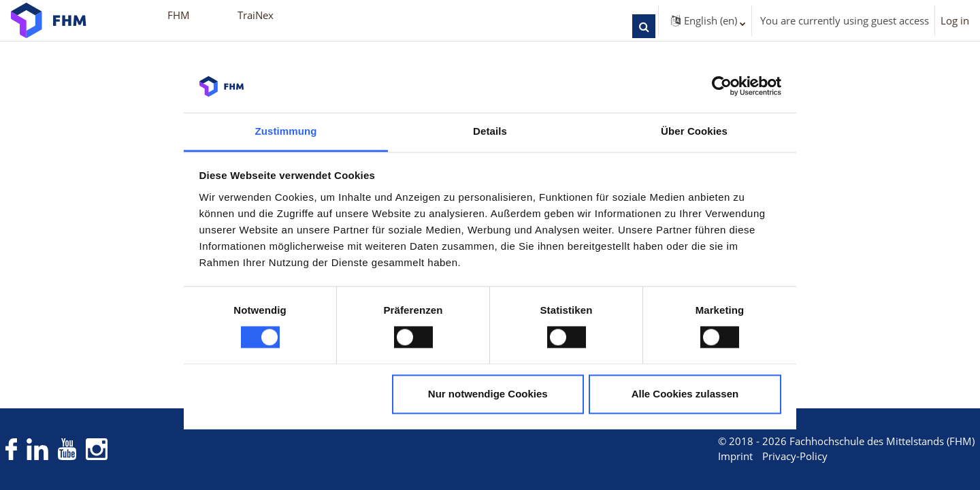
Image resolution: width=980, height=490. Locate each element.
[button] (644, 26)
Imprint (710, 457)
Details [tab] (490, 131)
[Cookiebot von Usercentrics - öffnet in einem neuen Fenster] (722, 86)
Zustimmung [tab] (286, 131)
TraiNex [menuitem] (256, 15)
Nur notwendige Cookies (488, 394)
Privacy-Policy (770, 457)
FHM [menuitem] (179, 15)
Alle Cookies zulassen (685, 394)
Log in (955, 20)
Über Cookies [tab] (694, 131)
